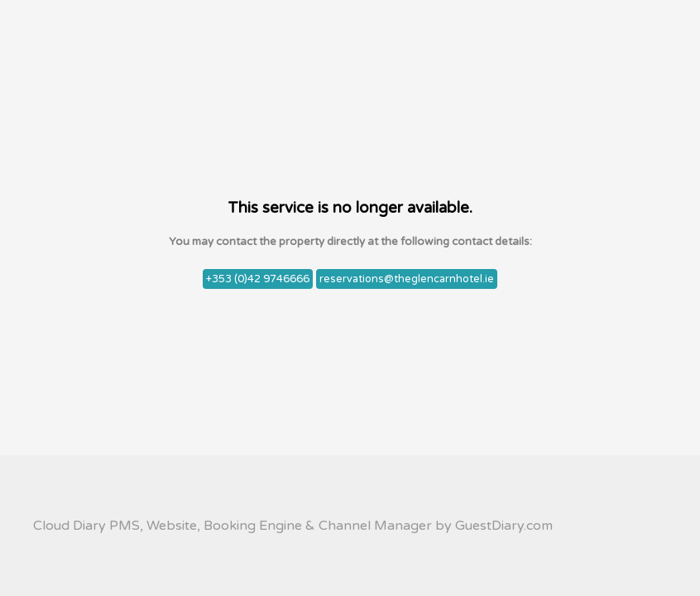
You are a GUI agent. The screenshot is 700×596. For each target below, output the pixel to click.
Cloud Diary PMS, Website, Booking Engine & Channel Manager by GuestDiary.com (293, 526)
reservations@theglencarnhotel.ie (407, 279)
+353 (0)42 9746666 (258, 279)
